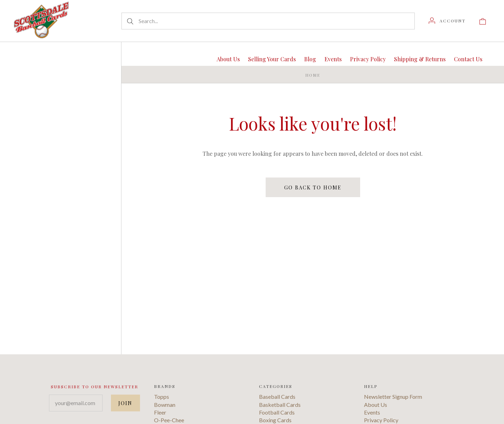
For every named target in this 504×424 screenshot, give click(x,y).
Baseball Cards (277, 411)
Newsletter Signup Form (393, 411)
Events (333, 59)
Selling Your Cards (272, 59)
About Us (228, 59)
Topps (162, 411)
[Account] (447, 21)
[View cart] (483, 21)
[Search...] (268, 21)
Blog (310, 59)
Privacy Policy (368, 59)
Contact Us (468, 59)
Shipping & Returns (420, 59)
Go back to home (313, 187)
